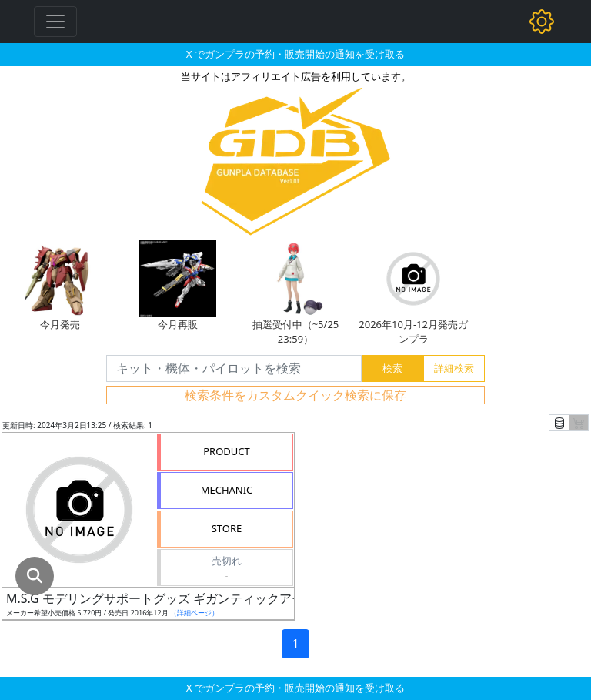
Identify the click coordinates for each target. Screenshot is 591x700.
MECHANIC (227, 490)
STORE (227, 528)
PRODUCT (227, 451)
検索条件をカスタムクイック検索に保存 (295, 395)
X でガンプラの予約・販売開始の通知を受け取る (295, 54)
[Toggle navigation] (55, 22)
